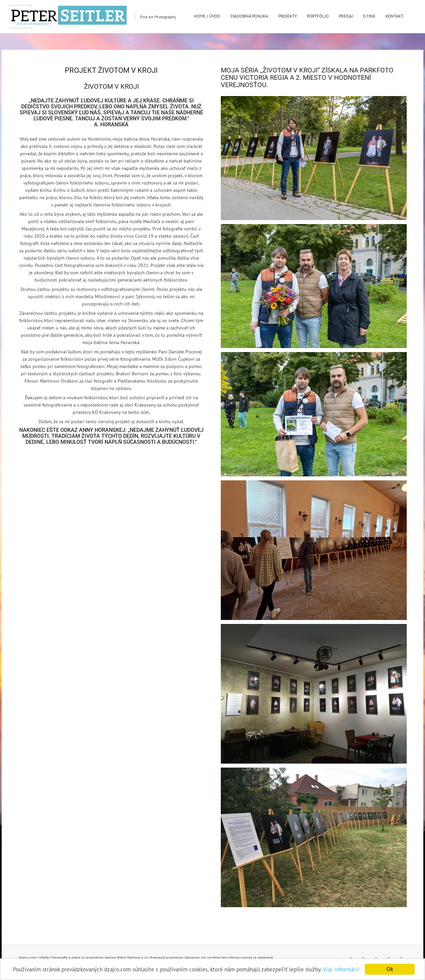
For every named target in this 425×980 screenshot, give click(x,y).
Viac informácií (341, 969)
